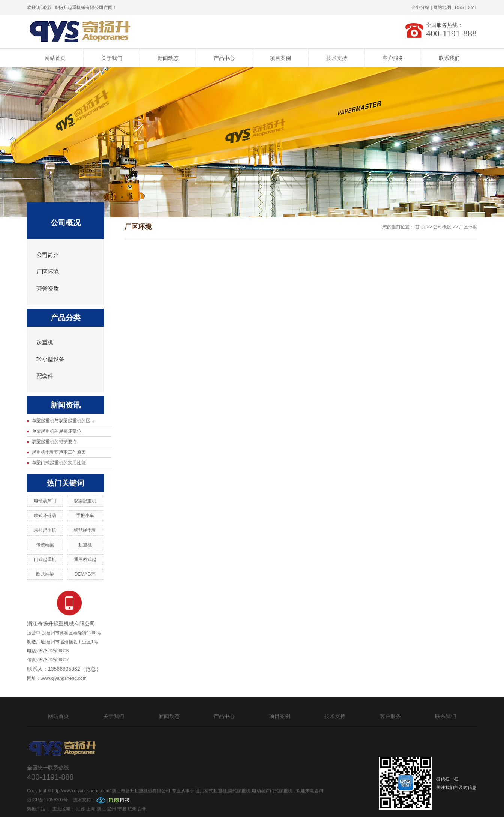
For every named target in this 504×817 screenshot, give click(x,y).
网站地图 (442, 7)
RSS (460, 7)
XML (472, 7)
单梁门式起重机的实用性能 (59, 463)
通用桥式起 (85, 559)
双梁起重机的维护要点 (54, 442)
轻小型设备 (50, 359)
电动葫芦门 (45, 501)
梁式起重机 (239, 791)
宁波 (122, 809)
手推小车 (85, 516)
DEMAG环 (85, 574)
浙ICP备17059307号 (48, 800)
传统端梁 (45, 545)
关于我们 (112, 58)
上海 (91, 809)
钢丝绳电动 (85, 530)
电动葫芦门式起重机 (272, 791)
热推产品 (36, 809)
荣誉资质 (48, 289)
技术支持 (337, 58)
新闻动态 (168, 58)
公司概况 (442, 227)
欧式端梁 (45, 574)
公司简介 (48, 255)
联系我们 (449, 58)
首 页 (420, 227)
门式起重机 (45, 559)
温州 (111, 809)
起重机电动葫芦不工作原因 (59, 452)
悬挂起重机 (45, 530)
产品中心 (224, 58)
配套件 (45, 376)
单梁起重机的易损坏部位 (57, 431)
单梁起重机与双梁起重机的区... (63, 421)
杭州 (132, 809)
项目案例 (280, 58)
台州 (142, 809)
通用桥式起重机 (211, 791)
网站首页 (55, 58)
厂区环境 (48, 272)
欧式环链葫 (45, 516)
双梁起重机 (85, 501)
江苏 (81, 809)
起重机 (45, 342)
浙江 (101, 809)
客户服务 (393, 58)
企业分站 (420, 7)
